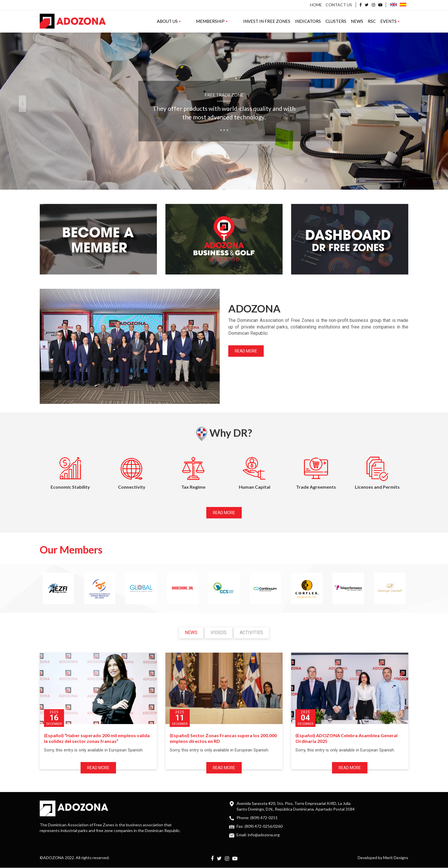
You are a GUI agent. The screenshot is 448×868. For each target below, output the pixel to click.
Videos (219, 633)
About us (202, 21)
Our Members (71, 550)
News (368, 21)
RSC (383, 21)
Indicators (319, 21)
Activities (251, 633)
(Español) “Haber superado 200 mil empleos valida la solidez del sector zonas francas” (97, 738)
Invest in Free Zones (278, 21)
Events (401, 21)
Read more (246, 351)
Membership (234, 21)
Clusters (347, 21)
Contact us (339, 5)
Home (316, 5)
